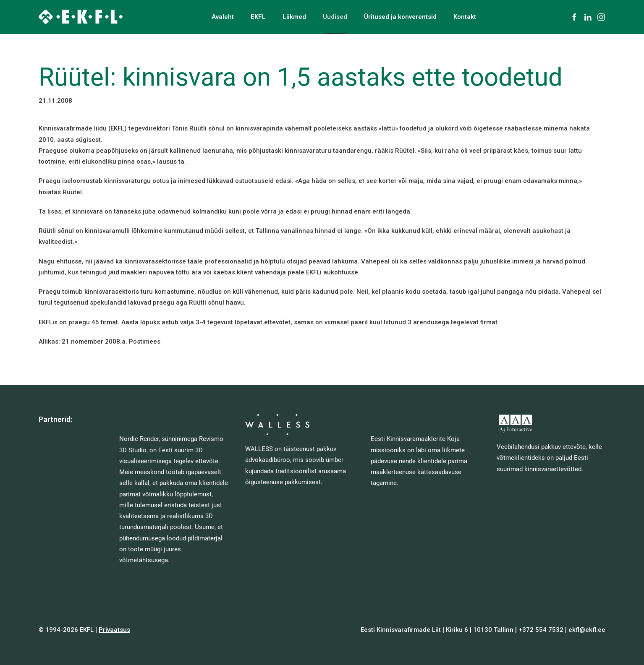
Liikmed (294, 17)
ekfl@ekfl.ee (587, 630)
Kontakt (465, 17)
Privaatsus (114, 630)
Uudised (335, 17)
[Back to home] (81, 17)
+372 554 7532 (541, 630)
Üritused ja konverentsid (400, 17)
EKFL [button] (258, 17)
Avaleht (223, 17)
